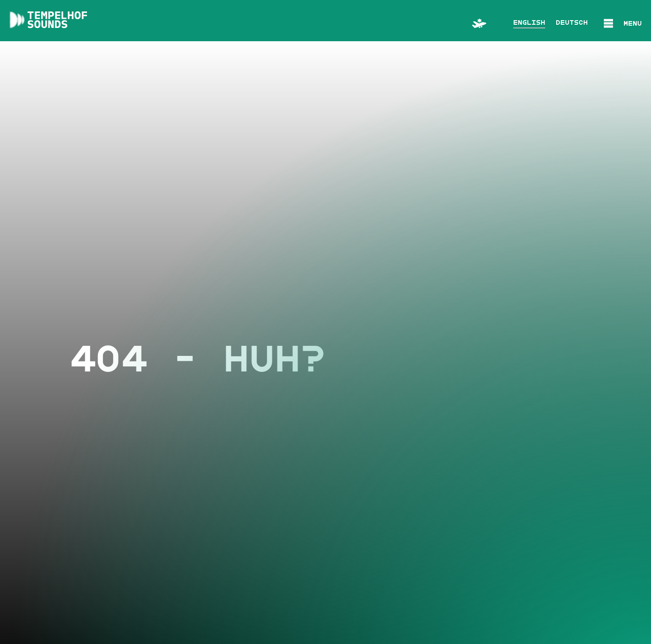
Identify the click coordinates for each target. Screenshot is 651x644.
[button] (623, 22)
